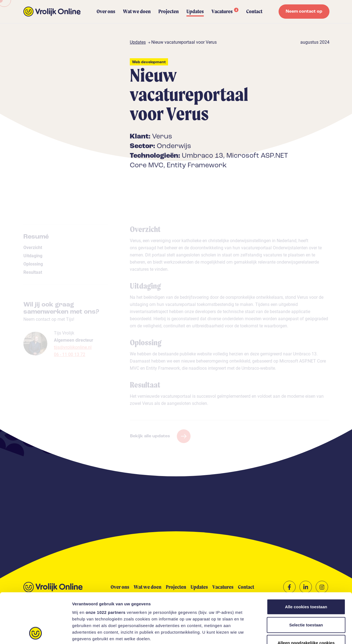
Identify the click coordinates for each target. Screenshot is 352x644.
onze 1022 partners (105, 566)
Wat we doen (137, 11)
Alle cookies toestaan (306, 560)
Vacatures (225, 11)
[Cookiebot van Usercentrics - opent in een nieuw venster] (36, 633)
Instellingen (296, 633)
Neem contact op (304, 12)
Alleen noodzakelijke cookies (306, 596)
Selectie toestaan (306, 578)
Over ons (106, 11)
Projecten (169, 11)
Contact (254, 11)
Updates (195, 11)
